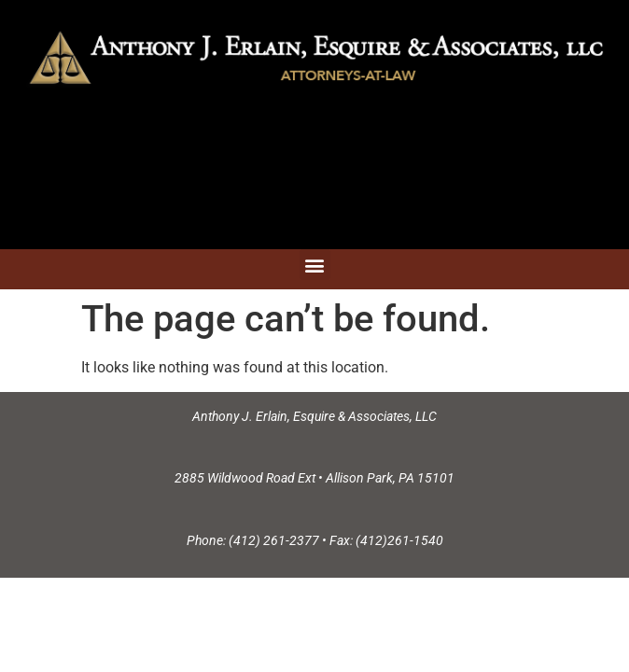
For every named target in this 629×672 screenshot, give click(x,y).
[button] (315, 265)
